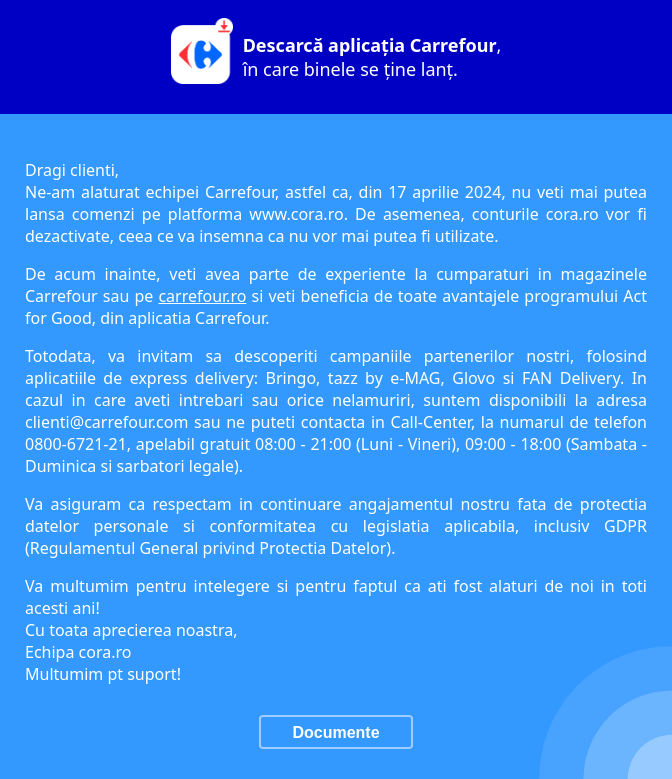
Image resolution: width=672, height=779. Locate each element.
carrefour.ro (202, 296)
